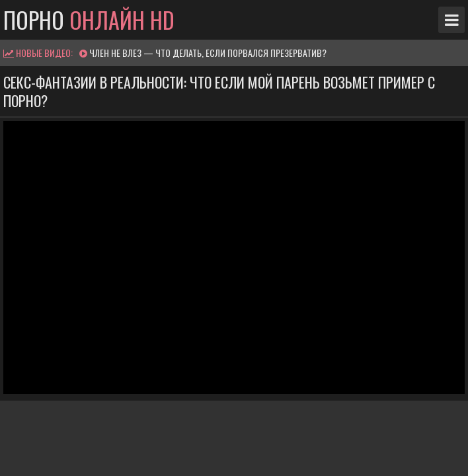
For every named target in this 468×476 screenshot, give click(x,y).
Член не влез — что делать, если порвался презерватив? (208, 53)
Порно (89, 20)
